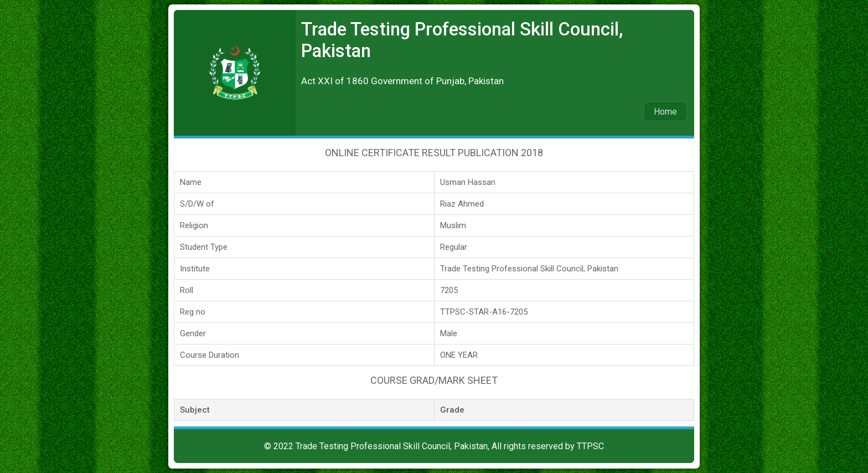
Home (665, 112)
